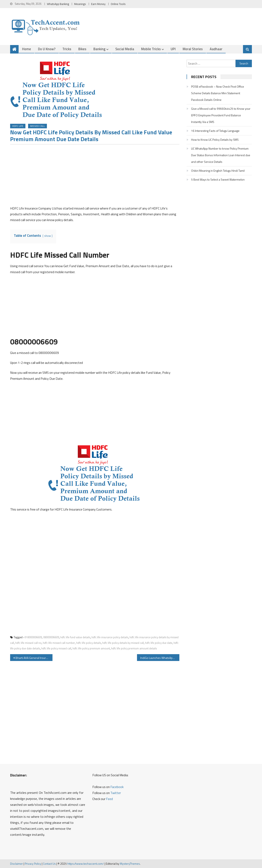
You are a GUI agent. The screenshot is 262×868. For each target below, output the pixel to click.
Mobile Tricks (151, 49)
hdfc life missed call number (59, 643)
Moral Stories (193, 49)
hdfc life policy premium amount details (134, 648)
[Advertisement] (95, 176)
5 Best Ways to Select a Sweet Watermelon (218, 179)
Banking (99, 49)
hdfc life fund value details (75, 637)
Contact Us (49, 864)
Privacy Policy (33, 864)
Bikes (82, 49)
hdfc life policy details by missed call (123, 643)
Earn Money (98, 4)
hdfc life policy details (89, 643)
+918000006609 (33, 637)
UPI (173, 49)
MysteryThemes (130, 864)
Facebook (117, 787)
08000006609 (51, 637)
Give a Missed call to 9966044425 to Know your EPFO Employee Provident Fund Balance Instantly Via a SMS (221, 115)
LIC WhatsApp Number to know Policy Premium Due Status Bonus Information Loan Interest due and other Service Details (221, 155)
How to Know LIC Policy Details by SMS (215, 140)
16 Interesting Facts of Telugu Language (215, 131)
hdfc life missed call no (28, 643)
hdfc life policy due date (159, 643)
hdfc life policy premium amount (91, 648)
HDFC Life (18, 126)
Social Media (125, 49)
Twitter (116, 793)
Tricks (67, 49)
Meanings (80, 4)
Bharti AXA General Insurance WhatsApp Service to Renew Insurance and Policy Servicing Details (34, 658)
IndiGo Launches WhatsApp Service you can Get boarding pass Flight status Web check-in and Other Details (160, 658)
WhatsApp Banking (58, 4)
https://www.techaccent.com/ (86, 864)
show (48, 236)
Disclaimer (17, 864)
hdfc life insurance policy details (110, 637)
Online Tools (118, 4)
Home (27, 49)
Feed (109, 799)
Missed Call (38, 126)
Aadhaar (216, 49)
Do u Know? (47, 49)
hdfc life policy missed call (56, 648)
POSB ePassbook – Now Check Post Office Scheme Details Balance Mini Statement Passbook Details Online (218, 93)
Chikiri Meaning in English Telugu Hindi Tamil (218, 171)
